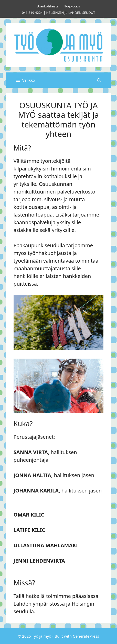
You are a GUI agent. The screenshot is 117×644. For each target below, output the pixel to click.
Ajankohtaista (48, 6)
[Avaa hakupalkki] (99, 80)
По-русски (72, 6)
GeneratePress (86, 636)
